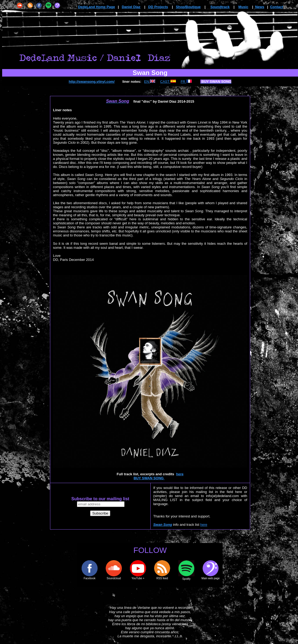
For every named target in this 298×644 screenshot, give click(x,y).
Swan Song (163, 525)
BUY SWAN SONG (149, 478)
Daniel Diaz (131, 7)
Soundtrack (220, 7)
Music (243, 7)
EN (150, 82)
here (180, 474)
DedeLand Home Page (96, 7)
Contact (276, 7)
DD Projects (158, 7)
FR (186, 82)
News (260, 7)
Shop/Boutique (188, 7)
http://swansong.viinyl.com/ (92, 82)
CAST (168, 82)
